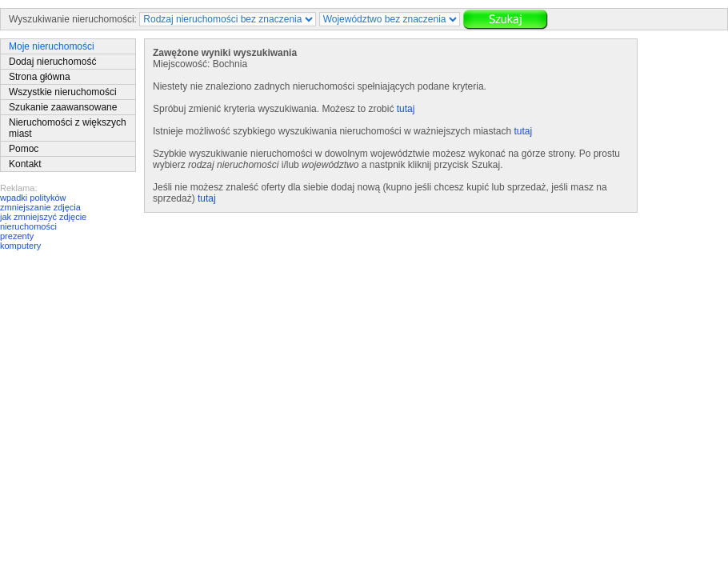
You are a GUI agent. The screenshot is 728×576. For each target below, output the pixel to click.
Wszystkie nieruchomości (63, 92)
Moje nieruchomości (52, 46)
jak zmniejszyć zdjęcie (43, 217)
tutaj (406, 109)
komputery (20, 246)
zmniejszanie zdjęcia (40, 207)
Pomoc (24, 149)
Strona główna (40, 77)
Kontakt (25, 164)
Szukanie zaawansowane (63, 107)
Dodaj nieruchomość (52, 62)
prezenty (17, 236)
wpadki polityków (33, 198)
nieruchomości (28, 226)
